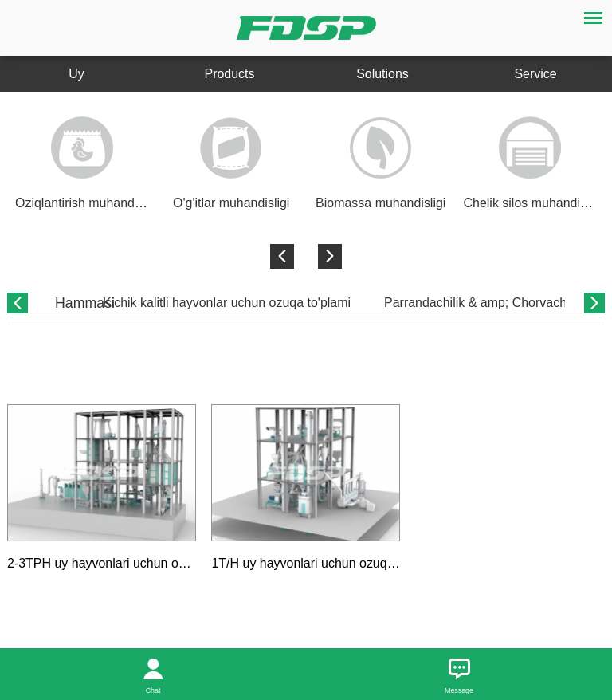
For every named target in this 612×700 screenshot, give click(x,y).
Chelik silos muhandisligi (533, 203)
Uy (76, 74)
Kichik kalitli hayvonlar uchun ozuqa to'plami (227, 303)
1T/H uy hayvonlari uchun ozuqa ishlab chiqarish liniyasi (369, 563)
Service (535, 74)
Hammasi (85, 303)
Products (229, 74)
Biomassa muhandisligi (381, 203)
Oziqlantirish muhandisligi (87, 203)
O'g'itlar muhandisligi (231, 203)
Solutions (382, 74)
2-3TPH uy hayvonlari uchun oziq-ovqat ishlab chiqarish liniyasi (185, 563)
